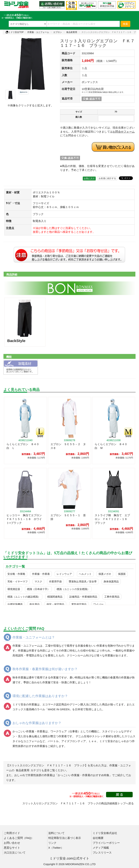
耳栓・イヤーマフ (18, 582)
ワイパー (98, 604)
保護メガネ (105, 574)
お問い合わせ (12, 843)
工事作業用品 (112, 597)
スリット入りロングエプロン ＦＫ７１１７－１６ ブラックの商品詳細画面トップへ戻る (78, 803)
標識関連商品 (55, 597)
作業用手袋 (55, 582)
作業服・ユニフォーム (38, 32)
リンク (52, 843)
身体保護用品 (111, 582)
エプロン (58, 32)
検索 (125, 24)
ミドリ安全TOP (14, 32)
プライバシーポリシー (106, 843)
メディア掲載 (101, 848)
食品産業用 (72, 32)
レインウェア (64, 574)
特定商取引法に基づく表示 (65, 838)
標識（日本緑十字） (38, 589)
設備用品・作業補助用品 (83, 597)
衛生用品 (35, 604)
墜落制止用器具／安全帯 (83, 582)
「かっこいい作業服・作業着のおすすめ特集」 (84, 775)
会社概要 (98, 838)
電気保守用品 (79, 604)
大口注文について (15, 853)
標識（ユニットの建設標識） (24, 597)
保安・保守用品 (55, 604)
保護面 (122, 574)
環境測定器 (14, 589)
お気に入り (89, 179)
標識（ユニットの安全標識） (73, 589)
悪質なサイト (12, 848)
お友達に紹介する (107, 178)
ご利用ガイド (12, 833)
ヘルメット (85, 574)
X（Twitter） (56, 848)
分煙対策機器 (15, 604)
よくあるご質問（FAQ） (19, 838)
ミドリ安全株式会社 (105, 833)
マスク (38, 582)
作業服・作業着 (41, 574)
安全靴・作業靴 (16, 574)
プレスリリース (102, 853)
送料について (56, 833)
